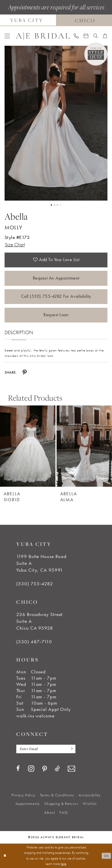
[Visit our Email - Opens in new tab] (71, 769)
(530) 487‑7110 (34, 642)
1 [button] (51, 205)
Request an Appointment (56, 278)
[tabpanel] (56, 123)
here (63, 864)
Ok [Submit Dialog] (106, 855)
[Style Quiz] (96, 54)
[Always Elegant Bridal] (43, 36)
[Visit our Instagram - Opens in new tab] (31, 769)
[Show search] (96, 36)
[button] (7, 36)
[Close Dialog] (5, 856)
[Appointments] (86, 36)
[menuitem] (7, 36)
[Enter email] (46, 749)
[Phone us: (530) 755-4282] (76, 36)
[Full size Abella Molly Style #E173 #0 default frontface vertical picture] (56, 123)
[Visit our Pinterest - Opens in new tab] (45, 769)
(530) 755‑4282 (35, 584)
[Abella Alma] (84, 446)
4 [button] (61, 205)
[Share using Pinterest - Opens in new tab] (25, 372)
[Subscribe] (70, 749)
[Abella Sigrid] (28, 446)
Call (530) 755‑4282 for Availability (56, 296)
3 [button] (57, 205)
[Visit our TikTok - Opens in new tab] (57, 769)
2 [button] (55, 205)
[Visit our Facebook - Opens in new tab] (18, 769)
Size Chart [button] (15, 245)
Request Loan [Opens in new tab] (56, 315)
